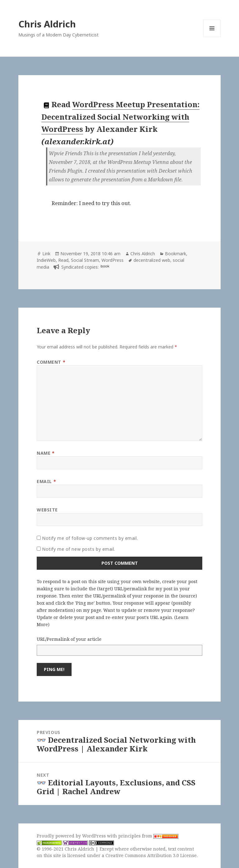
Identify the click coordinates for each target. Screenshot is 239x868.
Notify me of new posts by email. (79, 549)
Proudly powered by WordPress (72, 836)
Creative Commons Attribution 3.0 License (151, 855)
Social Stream (85, 260)
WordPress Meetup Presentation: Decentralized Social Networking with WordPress (120, 117)
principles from (148, 836)
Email (46, 481)
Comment (51, 362)
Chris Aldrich (47, 24)
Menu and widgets (212, 37)
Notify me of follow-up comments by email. (90, 538)
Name (46, 453)
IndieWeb (46, 260)
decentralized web (152, 260)
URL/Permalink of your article (69, 639)
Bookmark (176, 254)
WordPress (112, 260)
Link (46, 254)
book (105, 266)
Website (47, 510)
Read (63, 260)
